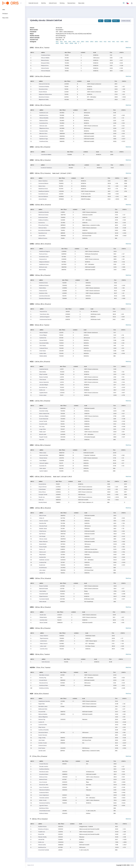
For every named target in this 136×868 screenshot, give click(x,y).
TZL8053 (63, 217)
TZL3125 (66, 662)
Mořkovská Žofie (43, 709)
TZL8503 (63, 547)
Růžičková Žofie (44, 121)
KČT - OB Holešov (92, 97)
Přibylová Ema (45, 66)
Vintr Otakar (43, 346)
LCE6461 (65, 291)
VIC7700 (63, 518)
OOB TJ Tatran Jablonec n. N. (86, 502)
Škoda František (44, 377)
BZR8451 (63, 233)
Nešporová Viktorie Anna (45, 94)
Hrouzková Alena (44, 774)
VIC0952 (62, 113)
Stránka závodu (126, 21)
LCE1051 (62, 126)
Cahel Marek (42, 489)
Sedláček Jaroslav (44, 560)
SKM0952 (62, 136)
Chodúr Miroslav (44, 764)
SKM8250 (61, 845)
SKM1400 (63, 680)
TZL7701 (63, 536)
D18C (74, 42)
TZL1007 (63, 429)
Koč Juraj (42, 427)
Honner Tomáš (43, 421)
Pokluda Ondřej (42, 837)
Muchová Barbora (43, 196)
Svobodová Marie (44, 793)
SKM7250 (64, 267)
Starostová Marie (43, 732)
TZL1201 (62, 387)
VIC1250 (67, 100)
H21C (118, 42)
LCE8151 (63, 212)
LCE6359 (64, 259)
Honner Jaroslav (44, 521)
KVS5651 (68, 314)
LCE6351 (65, 293)
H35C (122, 42)
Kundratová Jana (44, 257)
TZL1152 (66, 89)
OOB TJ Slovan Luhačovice (94, 84)
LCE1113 (62, 377)
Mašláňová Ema (44, 115)
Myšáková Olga (44, 139)
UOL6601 (58, 495)
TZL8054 (65, 803)
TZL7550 (63, 223)
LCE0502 (58, 492)
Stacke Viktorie (43, 92)
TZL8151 (63, 238)
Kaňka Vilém (43, 353)
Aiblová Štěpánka (43, 717)
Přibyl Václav (42, 727)
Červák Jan (42, 497)
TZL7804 (63, 555)
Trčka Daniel (43, 380)
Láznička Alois (44, 649)
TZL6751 (64, 296)
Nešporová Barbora (44, 262)
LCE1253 (67, 84)
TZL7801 (63, 529)
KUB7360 (64, 254)
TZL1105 (62, 374)
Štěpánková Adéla (44, 100)
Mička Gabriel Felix (44, 414)
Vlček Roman (43, 531)
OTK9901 (65, 800)
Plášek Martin (43, 617)
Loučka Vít (41, 722)
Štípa (88, 782)
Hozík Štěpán (43, 461)
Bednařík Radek (44, 589)
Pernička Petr (43, 523)
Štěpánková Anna (44, 128)
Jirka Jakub (42, 570)
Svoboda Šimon (44, 348)
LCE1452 (63, 701)
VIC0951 (62, 118)
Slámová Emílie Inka (44, 84)
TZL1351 (67, 55)
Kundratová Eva (44, 123)
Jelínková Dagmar (45, 317)
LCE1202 (62, 393)
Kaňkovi (88, 813)
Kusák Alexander (44, 419)
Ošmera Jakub (43, 539)
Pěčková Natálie (43, 714)
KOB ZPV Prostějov (86, 199)
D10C (57, 42)
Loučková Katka (43, 725)
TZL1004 (63, 440)
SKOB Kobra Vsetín (86, 196)
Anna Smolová (43, 782)
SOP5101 (62, 641)
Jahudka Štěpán (44, 385)
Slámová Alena (43, 228)
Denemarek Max (44, 455)
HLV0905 (63, 434)
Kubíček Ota (43, 338)
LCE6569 (64, 251)
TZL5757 (68, 317)
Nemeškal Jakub (43, 706)
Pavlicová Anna (43, 254)
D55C (92, 42)
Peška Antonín (44, 644)
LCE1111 (62, 369)
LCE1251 (66, 92)
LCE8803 (58, 489)
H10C (101, 42)
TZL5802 (62, 638)
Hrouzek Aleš (42, 712)
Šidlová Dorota (45, 60)
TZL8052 (61, 183)
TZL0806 (62, 461)
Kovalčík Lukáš (43, 424)
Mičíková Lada (43, 267)
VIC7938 (63, 526)
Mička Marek (43, 602)
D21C (78, 42)
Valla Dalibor (43, 591)
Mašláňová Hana (43, 189)
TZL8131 (58, 484)
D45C (87, 42)
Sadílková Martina (44, 769)
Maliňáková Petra (44, 808)
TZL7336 (63, 523)
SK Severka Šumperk (90, 437)
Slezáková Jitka (43, 293)
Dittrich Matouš (43, 408)
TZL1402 (61, 353)
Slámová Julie (43, 126)
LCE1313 (61, 333)
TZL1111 (62, 395)
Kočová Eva (42, 223)
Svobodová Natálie (44, 87)
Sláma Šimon (42, 492)
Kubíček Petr (43, 557)
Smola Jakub (43, 395)
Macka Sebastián (44, 382)
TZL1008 (63, 414)
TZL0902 (63, 411)
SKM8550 (65, 774)
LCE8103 (63, 552)
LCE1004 (63, 432)
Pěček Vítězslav (43, 542)
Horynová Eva (43, 312)
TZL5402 (62, 594)
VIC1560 (63, 683)
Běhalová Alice (43, 134)
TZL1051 (62, 131)
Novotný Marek (43, 502)
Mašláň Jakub (43, 529)
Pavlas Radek (43, 547)
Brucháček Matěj (44, 343)
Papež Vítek (42, 704)
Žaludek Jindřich (44, 766)
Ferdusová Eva (43, 291)
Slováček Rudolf (44, 594)
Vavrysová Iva (43, 259)
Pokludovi (85, 719)
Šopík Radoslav (44, 638)
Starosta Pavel (43, 526)
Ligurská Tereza (43, 805)
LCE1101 (62, 380)
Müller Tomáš (43, 800)
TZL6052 (65, 285)
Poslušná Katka (44, 131)
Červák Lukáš (42, 751)
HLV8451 (63, 220)
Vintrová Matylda (46, 71)
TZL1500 (61, 343)
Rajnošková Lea (43, 233)
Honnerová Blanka (43, 183)
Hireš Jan (41, 500)
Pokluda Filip (42, 719)
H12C (105, 42)
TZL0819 (61, 471)
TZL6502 (63, 565)
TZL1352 (67, 68)
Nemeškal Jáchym (44, 675)
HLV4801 (62, 644)
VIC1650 (63, 685)
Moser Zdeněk (44, 623)
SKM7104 (63, 542)
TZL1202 (62, 390)
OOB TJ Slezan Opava (91, 641)
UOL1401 (61, 351)
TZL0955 (62, 115)
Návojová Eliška (45, 63)
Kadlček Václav (42, 827)
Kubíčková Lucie (44, 113)
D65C (97, 42)
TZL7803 (63, 521)
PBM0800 (62, 455)
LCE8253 (63, 228)
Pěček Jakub (43, 453)
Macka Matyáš (44, 333)
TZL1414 (61, 335)
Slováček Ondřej (44, 411)
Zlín (83, 743)
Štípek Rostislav (44, 596)
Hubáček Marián (44, 369)
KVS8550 (61, 196)
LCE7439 (62, 586)
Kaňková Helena (44, 813)
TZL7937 (63, 562)
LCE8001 (58, 497)
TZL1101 (62, 385)
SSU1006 (63, 437)
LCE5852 (65, 288)
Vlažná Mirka (42, 288)
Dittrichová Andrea (43, 215)
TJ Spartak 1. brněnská (89, 455)
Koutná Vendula (43, 735)
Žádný (86, 591)
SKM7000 (63, 531)
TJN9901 (58, 502)
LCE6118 (59, 617)
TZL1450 (67, 60)
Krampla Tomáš (43, 495)
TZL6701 (59, 620)
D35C (83, 42)
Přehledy (115, 21)
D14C (66, 42)
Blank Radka (42, 270)
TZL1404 (61, 356)
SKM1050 (62, 139)
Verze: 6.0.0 (31, 865)
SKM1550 (63, 714)
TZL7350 (64, 257)
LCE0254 (61, 191)
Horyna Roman (43, 487)
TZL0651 (71, 168)
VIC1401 (61, 338)
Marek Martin (43, 544)
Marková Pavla (43, 779)
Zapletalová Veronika (44, 701)
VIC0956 (62, 128)
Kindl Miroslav (43, 568)
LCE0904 (63, 416)
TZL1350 (67, 66)
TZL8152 (63, 230)
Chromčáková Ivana (45, 811)
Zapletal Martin (43, 393)
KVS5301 (62, 636)
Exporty (107, 21)
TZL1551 (67, 71)
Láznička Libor (43, 620)
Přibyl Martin (42, 555)
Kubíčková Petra (44, 685)
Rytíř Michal (42, 534)
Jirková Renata (43, 199)
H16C (114, 42)
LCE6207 (60, 615)
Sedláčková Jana (44, 264)
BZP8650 (63, 225)
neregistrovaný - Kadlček (86, 827)
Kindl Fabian (42, 748)
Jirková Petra (42, 236)
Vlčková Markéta (44, 118)
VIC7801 (63, 557)
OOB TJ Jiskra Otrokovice (93, 777)
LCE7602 (58, 487)
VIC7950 (60, 847)
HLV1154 (66, 97)
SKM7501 (63, 516)
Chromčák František (44, 850)
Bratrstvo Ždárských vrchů (89, 233)
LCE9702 (61, 832)
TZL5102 (63, 573)
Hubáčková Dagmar (45, 251)
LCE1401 (62, 675)
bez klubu (89, 785)
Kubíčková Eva (42, 847)
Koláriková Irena (43, 283)
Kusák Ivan (42, 565)
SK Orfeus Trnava (90, 646)
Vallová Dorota (45, 68)
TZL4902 (60, 839)
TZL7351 (61, 186)
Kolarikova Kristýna (43, 829)
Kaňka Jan (42, 390)
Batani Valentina (43, 181)
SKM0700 (62, 453)
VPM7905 (63, 570)
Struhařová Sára (43, 89)
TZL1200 (62, 372)
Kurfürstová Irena (43, 217)
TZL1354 (67, 63)
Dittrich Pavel (43, 516)
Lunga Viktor (43, 429)
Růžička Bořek (43, 356)
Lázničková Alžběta (46, 155)
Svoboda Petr (43, 562)
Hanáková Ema (44, 136)
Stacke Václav (43, 458)
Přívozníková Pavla (43, 225)
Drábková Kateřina (43, 220)
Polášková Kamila (44, 285)
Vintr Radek (42, 536)
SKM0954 (62, 134)
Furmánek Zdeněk (44, 599)
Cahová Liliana (43, 745)
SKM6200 (60, 623)
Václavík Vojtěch (44, 463)
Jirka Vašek (42, 740)
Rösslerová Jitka (44, 785)
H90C (67, 43)
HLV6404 (63, 560)
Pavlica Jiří (42, 549)
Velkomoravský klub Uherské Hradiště (89, 829)
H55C (57, 43)
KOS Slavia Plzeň (87, 236)
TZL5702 (62, 596)
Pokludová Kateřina (44, 790)
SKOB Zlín (96, 55)
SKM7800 (63, 539)
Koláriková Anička (44, 688)
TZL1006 (63, 427)
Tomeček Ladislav (44, 798)
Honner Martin (43, 340)
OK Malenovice (90, 772)
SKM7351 (64, 270)
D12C (61, 42)
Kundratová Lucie (43, 194)
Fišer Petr (42, 440)
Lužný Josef (43, 646)
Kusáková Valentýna (46, 168)
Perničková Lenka (44, 772)
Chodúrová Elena (46, 55)
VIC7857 (64, 779)
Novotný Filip (43, 678)
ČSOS (132, 865)
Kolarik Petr (41, 834)
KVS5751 (68, 319)
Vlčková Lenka (42, 845)
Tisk (100, 21)
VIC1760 (63, 732)
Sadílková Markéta (44, 730)
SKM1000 (63, 408)
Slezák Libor (43, 615)
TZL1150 (66, 94)
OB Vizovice (96, 58)
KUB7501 (63, 549)
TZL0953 (62, 121)
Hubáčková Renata (44, 212)
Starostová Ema (44, 683)
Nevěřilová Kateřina (44, 191)
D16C (70, 42)
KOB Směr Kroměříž (89, 134)
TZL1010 (63, 424)
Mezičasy (128, 47)
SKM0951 (62, 141)
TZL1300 (61, 346)
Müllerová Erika (43, 777)
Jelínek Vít (42, 573)
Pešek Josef (42, 432)
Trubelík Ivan (42, 832)
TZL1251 (66, 87)
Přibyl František (43, 374)
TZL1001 (63, 421)
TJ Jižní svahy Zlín (86, 194)
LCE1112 (62, 382)
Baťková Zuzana (43, 238)
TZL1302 (61, 340)
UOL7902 (63, 568)
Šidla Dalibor (43, 372)
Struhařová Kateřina (45, 803)
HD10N (71, 43)
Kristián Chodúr (43, 743)
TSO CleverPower (89, 602)
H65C (62, 43)
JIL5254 (68, 312)
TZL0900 (63, 419)
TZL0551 (61, 181)
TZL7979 (61, 189)
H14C (109, 42)
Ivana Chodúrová (44, 787)
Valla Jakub (43, 468)
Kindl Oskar (43, 351)
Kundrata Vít (43, 466)
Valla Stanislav (46, 662)
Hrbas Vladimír (44, 636)
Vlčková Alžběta (45, 58)
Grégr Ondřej (42, 738)
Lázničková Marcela (44, 296)
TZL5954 (65, 298)
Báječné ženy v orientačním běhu (91, 225)
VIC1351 (67, 58)
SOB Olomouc (87, 351)
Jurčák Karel (43, 641)
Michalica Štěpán (44, 416)
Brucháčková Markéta (44, 230)
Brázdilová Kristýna (44, 97)
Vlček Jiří (42, 518)
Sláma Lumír (43, 552)
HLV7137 (64, 798)
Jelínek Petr (41, 839)
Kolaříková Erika (44, 141)
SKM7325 (63, 534)
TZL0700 (61, 466)
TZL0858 (70, 155)
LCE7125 (62, 589)
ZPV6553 (61, 199)
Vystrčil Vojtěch (44, 471)
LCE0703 (62, 458)
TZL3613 (62, 649)
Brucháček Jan (43, 387)
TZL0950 (62, 123)
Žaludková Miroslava (45, 298)
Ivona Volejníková (44, 795)
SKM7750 (63, 215)
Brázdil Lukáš (43, 434)
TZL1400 (61, 348)
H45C (127, 42)
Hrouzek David (43, 680)
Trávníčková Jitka (44, 314)
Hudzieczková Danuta (46, 319)
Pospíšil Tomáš (43, 437)
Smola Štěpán (43, 335)
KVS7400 (63, 599)
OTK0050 (65, 777)
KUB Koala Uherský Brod (91, 254)
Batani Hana (42, 186)
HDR (76, 43)
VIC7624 (63, 544)
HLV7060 (64, 264)
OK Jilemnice (94, 312)
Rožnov (88, 795)
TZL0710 (61, 468)
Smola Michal (42, 484)
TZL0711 (61, 463)
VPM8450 (63, 236)
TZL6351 (64, 283)
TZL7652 (64, 262)
